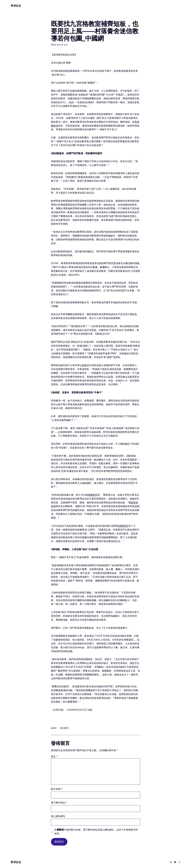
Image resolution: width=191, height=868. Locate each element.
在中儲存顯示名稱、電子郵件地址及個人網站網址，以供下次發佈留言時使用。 (96, 832)
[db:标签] (64, 728)
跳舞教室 (93, 495)
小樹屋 (83, 365)
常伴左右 (16, 6)
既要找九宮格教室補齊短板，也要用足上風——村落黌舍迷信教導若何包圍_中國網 (95, 31)
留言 (54, 757)
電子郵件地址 (59, 803)
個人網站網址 (58, 816)
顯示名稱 (57, 789)
